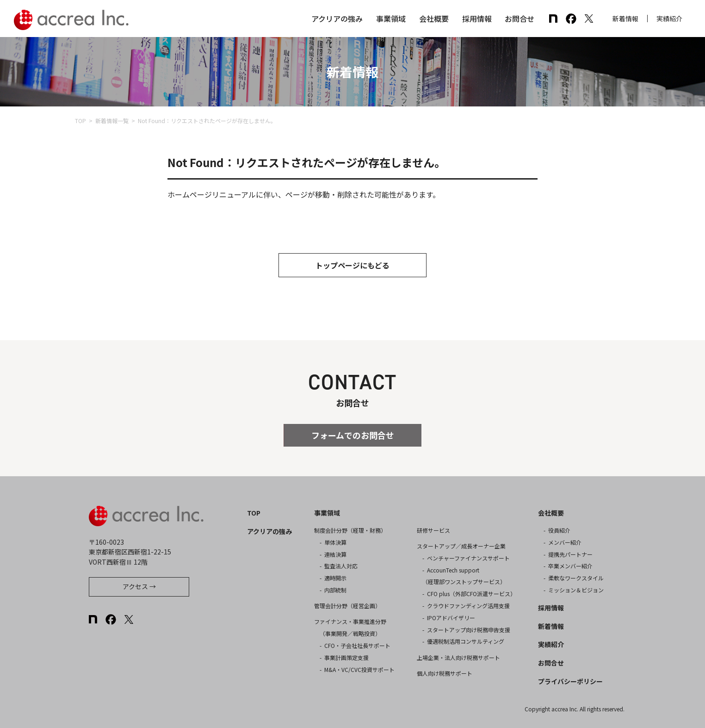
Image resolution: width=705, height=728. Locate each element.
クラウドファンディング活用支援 (468, 606)
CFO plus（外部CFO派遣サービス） (471, 594)
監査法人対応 (341, 566)
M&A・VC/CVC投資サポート (359, 669)
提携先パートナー (570, 554)
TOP (80, 121)
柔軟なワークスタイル (576, 578)
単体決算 (335, 542)
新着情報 (625, 19)
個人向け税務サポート (445, 673)
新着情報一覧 (112, 121)
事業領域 (391, 19)
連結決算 (335, 554)
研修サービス (433, 530)
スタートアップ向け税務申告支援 (469, 630)
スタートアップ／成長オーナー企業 (461, 546)
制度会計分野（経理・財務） (350, 530)
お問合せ (519, 19)
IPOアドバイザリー (451, 618)
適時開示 (335, 578)
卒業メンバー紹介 (570, 566)
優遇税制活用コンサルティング (466, 641)
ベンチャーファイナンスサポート (468, 558)
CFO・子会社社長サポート (357, 645)
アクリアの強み (337, 19)
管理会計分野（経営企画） (347, 606)
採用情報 (477, 19)
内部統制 (335, 590)
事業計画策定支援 (346, 657)
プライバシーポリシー (570, 681)
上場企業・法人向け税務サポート (458, 657)
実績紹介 (669, 19)
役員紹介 (559, 530)
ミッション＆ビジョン (576, 590)
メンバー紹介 (565, 542)
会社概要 (434, 19)
